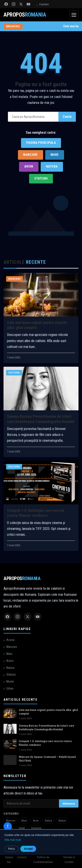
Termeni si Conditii (69, 860)
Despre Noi (9, 860)
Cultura (14, 374)
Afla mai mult (13, 840)
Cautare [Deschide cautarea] (42, 4)
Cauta (67, 117)
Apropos (22, 578)
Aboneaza (69, 803)
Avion (29, 167)
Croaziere (36, 828)
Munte (10, 681)
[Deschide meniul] (74, 15)
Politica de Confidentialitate (43, 860)
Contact (22, 857)
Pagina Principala (41, 143)
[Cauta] (33, 117)
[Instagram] (14, 4)
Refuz (11, 849)
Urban (10, 688)
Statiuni (41, 179)
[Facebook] (6, 4)
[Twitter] (21, 4)
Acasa (10, 640)
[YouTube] (28, 4)
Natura (52, 167)
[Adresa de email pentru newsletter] (31, 803)
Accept (28, 849)
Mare (55, 155)
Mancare (31, 155)
